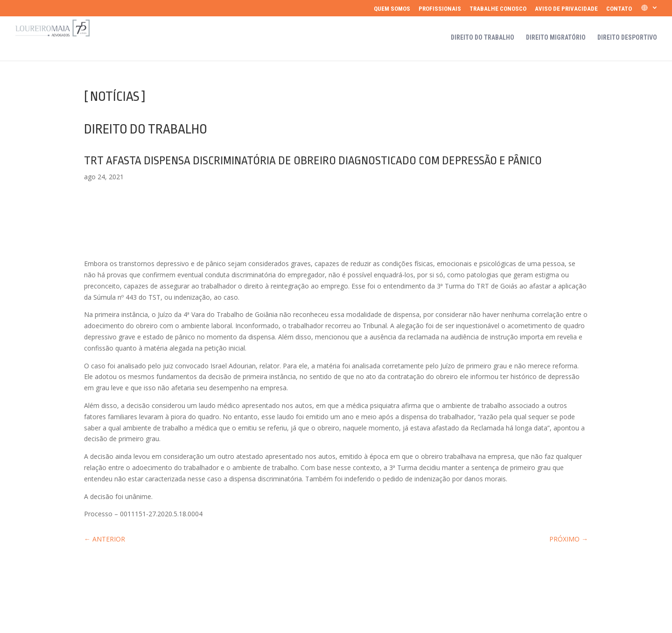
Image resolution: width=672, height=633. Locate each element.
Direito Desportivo (627, 38)
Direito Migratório (556, 38)
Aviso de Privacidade (566, 9)
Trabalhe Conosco (498, 9)
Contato (619, 9)
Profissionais (440, 9)
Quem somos (392, 9)
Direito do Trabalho (483, 38)
